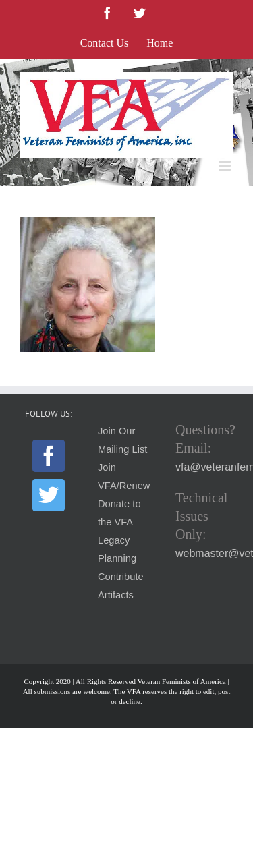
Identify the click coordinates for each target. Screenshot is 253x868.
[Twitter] (49, 495)
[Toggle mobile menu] (226, 166)
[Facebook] (49, 456)
